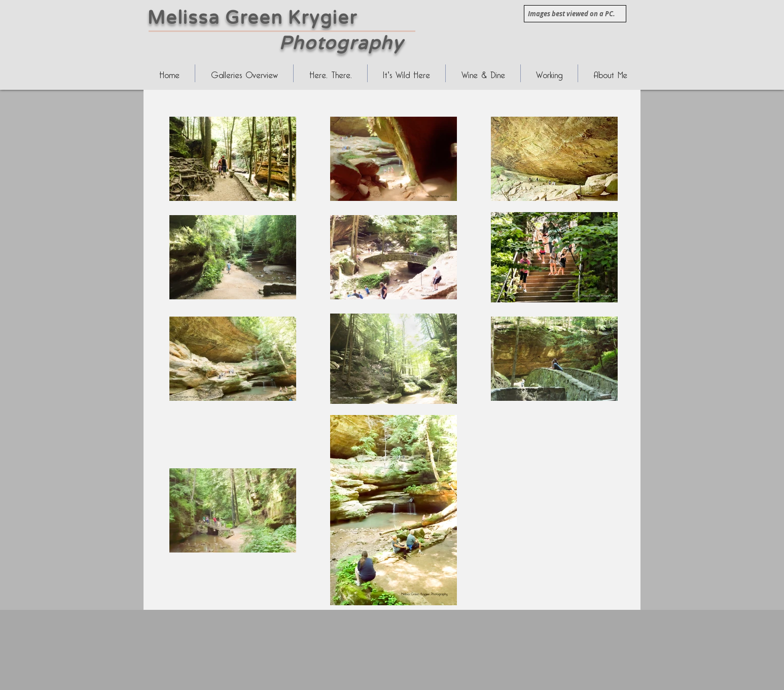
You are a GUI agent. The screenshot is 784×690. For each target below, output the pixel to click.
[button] (330, 73)
